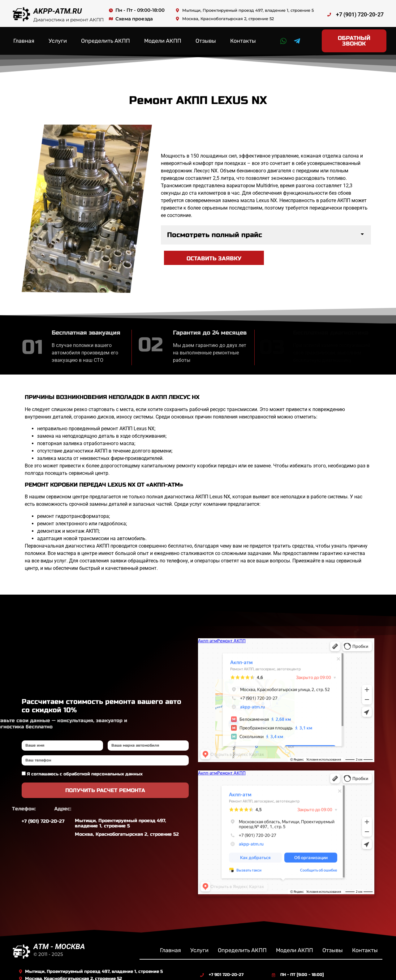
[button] (266, 229)
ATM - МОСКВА (59, 940)
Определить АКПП (105, 38)
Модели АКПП (163, 38)
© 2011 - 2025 (48, 948)
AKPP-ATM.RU (58, 11)
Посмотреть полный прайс (215, 229)
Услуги (58, 38)
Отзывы (206, 38)
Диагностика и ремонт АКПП (69, 20)
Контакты (243, 38)
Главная (24, 38)
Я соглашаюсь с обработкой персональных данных (85, 768)
